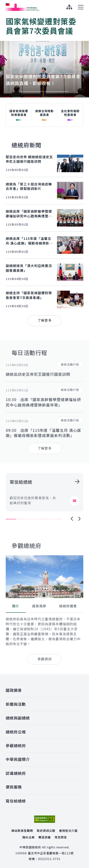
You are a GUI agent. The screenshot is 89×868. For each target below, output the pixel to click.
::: (3, 3)
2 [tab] (57, 92)
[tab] (16, 621)
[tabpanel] (44, 56)
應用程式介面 (68, 831)
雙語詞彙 (45, 837)
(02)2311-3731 (49, 859)
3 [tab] (34, 534)
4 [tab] (46, 534)
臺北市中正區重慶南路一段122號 (51, 853)
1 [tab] (33, 92)
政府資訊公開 (46, 831)
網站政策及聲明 (22, 831)
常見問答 (61, 837)
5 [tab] (57, 534)
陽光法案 (28, 837)
